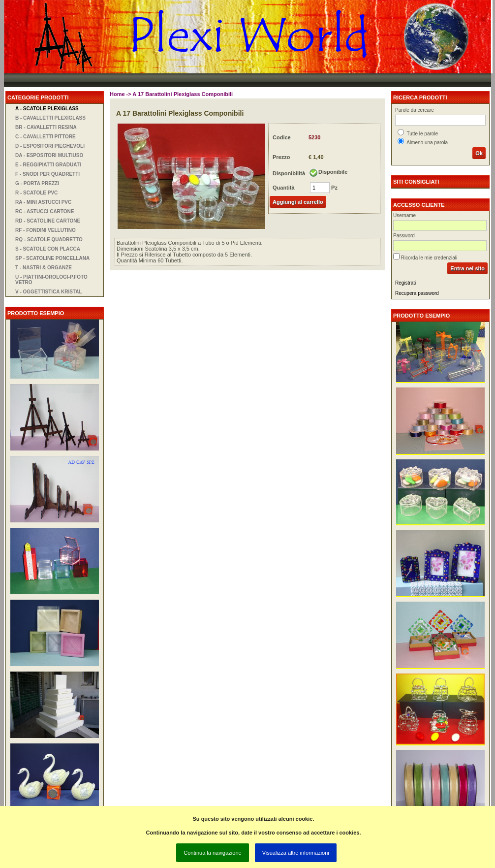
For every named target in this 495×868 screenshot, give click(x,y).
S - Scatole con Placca (48, 249)
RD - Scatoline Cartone (48, 221)
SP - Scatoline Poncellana (52, 258)
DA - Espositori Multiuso (49, 155)
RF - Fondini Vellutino (46, 230)
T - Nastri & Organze (44, 268)
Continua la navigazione (212, 853)
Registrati (405, 283)
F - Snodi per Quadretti (47, 174)
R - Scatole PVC (36, 193)
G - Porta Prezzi (37, 183)
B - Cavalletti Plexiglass (50, 118)
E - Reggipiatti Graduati (48, 165)
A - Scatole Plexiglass (47, 109)
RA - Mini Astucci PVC (43, 202)
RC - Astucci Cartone (45, 211)
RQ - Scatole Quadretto (49, 240)
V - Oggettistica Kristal (49, 292)
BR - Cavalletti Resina (46, 127)
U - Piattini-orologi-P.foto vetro (51, 280)
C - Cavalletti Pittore (46, 137)
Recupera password (417, 293)
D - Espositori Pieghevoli (50, 146)
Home (117, 94)
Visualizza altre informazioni (296, 853)
